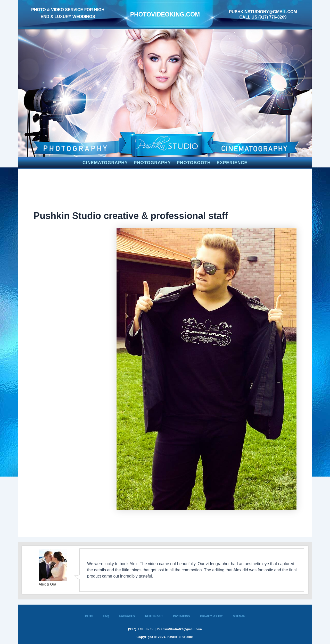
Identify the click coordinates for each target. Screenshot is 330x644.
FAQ (106, 616)
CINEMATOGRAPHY (105, 163)
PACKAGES (127, 616)
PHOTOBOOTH (194, 163)
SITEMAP (239, 616)
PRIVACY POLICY (211, 616)
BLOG (89, 616)
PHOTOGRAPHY (152, 163)
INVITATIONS (181, 616)
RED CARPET (154, 616)
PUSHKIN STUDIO (180, 637)
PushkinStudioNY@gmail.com (263, 12)
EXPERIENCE (232, 163)
